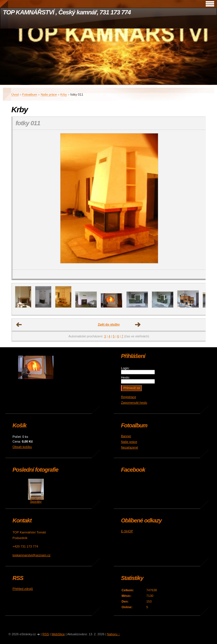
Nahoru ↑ (113, 634)
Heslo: (125, 377)
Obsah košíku (22, 447)
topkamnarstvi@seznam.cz (31, 555)
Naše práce (49, 94)
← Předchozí (19, 325)
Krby (64, 94)
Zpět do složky (109, 324)
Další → (138, 325)
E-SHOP (127, 531)
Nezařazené (129, 447)
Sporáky (36, 502)
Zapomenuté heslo (134, 403)
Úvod (15, 94)
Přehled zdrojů (23, 589)
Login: (125, 368)
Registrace (128, 397)
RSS (46, 634)
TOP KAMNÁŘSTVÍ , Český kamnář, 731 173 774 (67, 12)
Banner (126, 436)
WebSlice (58, 634)
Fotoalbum (30, 94)
